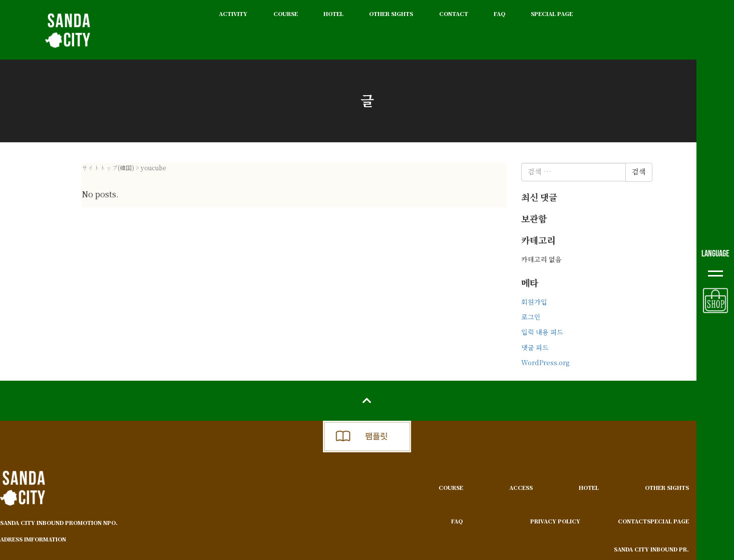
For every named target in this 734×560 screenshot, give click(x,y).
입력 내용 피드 (542, 332)
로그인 (531, 317)
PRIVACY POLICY (555, 521)
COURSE (286, 14)
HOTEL (333, 14)
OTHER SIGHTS (391, 14)
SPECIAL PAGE (552, 14)
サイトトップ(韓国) (108, 168)
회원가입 (534, 302)
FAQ (499, 14)
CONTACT (454, 14)
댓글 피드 (535, 348)
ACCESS (521, 488)
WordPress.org (545, 363)
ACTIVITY (233, 14)
